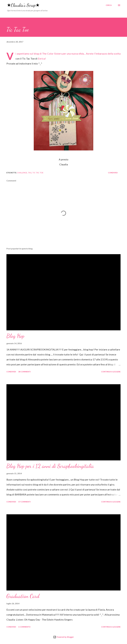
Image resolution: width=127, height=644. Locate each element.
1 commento (24, 627)
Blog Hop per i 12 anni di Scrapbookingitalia (50, 466)
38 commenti (24, 372)
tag (30, 173)
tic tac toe (38, 173)
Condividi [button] (113, 173)
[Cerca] (109, 5)
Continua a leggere (111, 372)
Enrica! (42, 59)
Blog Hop (15, 336)
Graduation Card (23, 596)
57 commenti (24, 502)
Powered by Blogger (63, 637)
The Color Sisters (52, 54)
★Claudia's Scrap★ (23, 5)
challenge (22, 173)
